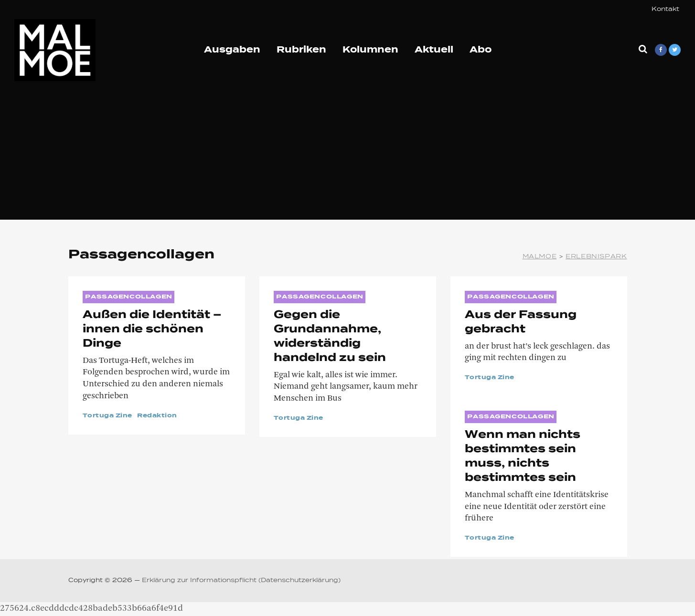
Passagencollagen (128, 297)
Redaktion (157, 416)
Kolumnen (370, 50)
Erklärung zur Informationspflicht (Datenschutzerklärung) (241, 581)
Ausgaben (232, 50)
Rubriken (301, 50)
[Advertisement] (348, 153)
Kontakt (665, 10)
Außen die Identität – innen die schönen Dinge (152, 329)
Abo (481, 50)
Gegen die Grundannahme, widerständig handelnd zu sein (330, 337)
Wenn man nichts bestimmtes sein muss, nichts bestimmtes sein (523, 457)
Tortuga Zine (107, 416)
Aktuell (434, 50)
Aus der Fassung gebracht (521, 322)
